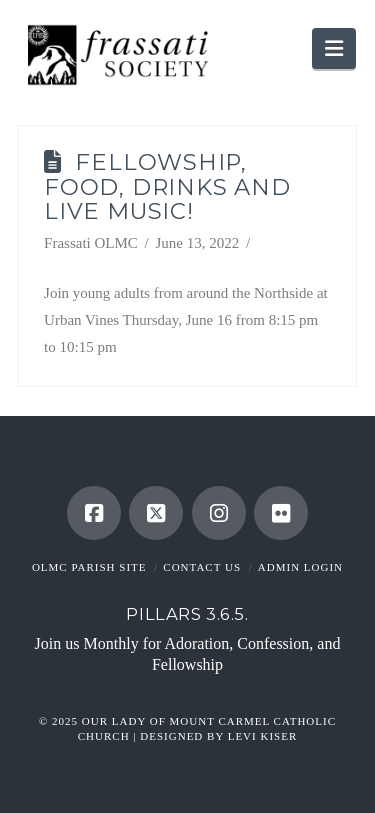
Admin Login (300, 567)
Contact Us (202, 567)
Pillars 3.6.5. (187, 614)
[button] (334, 48)
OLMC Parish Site (89, 567)
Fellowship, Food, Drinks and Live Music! (167, 187)
